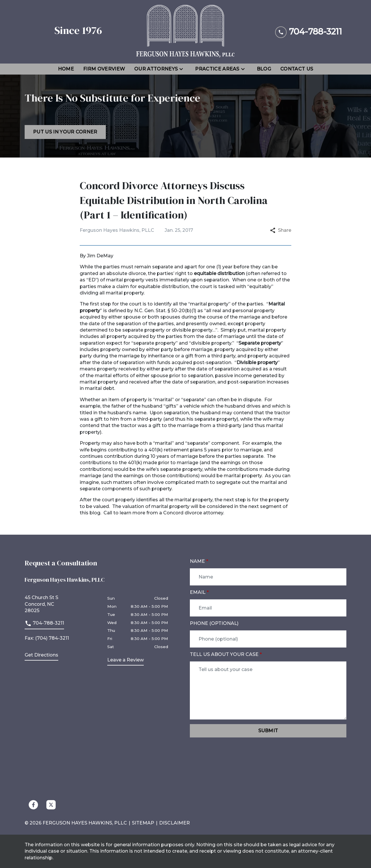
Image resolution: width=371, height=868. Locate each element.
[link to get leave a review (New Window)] (126, 661)
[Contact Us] (297, 69)
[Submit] (268, 731)
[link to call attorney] (44, 625)
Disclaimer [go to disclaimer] (174, 823)
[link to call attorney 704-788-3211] (309, 32)
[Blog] (264, 69)
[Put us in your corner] (65, 132)
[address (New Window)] (41, 656)
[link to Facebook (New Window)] (33, 805)
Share (281, 230)
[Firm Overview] (104, 69)
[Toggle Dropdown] (183, 69)
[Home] (66, 69)
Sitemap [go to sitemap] (143, 823)
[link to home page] (185, 32)
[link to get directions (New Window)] (62, 604)
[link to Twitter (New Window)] (51, 805)
